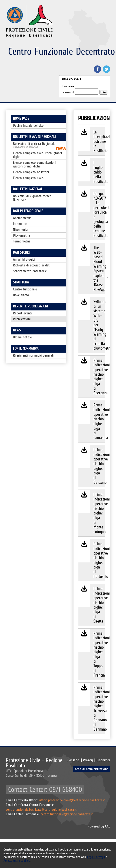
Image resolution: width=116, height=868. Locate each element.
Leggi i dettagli (96, 857)
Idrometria (20, 224)
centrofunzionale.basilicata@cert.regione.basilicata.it (41, 809)
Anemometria (22, 218)
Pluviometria (22, 235)
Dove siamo (21, 295)
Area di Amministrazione (92, 769)
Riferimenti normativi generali (33, 355)
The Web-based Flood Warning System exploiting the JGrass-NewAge (99, 268)
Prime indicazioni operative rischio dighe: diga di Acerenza (99, 376)
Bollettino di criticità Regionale (38, 145)
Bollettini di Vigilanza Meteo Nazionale (32, 198)
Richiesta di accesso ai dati (32, 265)
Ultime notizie (22, 337)
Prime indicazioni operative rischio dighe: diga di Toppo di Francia (99, 654)
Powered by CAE (99, 826)
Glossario (73, 760)
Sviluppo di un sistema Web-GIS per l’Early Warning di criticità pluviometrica (99, 325)
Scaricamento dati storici (30, 271)
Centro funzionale (25, 289)
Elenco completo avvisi (29, 178)
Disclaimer (103, 760)
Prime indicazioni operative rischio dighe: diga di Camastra (99, 421)
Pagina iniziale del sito (28, 125)
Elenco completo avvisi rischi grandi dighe (37, 155)
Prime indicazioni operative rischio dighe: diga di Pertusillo (99, 560)
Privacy (88, 760)
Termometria (22, 241)
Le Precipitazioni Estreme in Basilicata (99, 141)
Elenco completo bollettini (31, 172)
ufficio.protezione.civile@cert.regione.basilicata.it (72, 800)
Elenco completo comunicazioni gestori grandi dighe (35, 164)
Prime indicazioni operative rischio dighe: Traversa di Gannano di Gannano (99, 708)
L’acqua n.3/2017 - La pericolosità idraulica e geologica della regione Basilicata (99, 214)
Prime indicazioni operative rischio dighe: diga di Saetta (99, 605)
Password (68, 92)
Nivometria (20, 230)
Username (68, 86)
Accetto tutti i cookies (17, 861)
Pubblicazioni (22, 319)
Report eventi (22, 313)
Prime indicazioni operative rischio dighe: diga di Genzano (99, 466)
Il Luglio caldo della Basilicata (99, 172)
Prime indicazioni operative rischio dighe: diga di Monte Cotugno (99, 513)
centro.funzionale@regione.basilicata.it (67, 814)
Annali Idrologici (24, 259)
